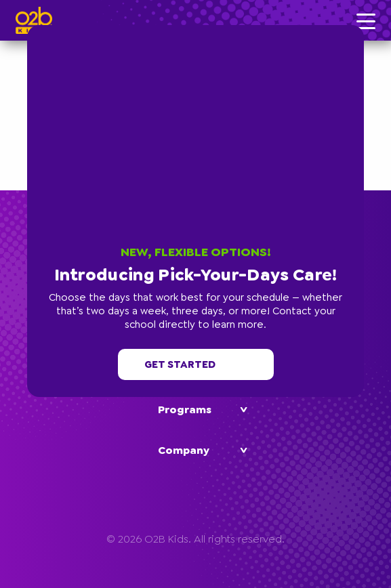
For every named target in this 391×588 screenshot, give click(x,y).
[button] (361, 28)
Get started (196, 364)
